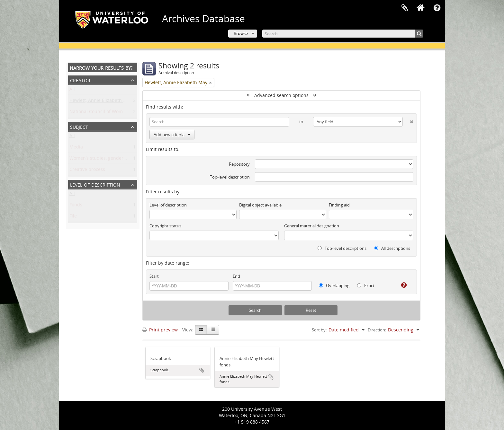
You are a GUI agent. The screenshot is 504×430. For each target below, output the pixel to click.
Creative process (87, 171)
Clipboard (405, 8)
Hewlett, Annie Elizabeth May (101, 102)
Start (154, 276)
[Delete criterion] (408, 120)
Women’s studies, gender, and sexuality (112, 159)
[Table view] (213, 330)
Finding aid (339, 205)
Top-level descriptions (342, 248)
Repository (239, 164)
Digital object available (260, 205)
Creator (80, 80)
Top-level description (230, 177)
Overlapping (334, 285)
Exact (366, 285)
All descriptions (392, 248)
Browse (241, 33)
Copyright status (165, 226)
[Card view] (201, 330)
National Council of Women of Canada (110, 113)
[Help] (401, 285)
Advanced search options (281, 95)
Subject (79, 126)
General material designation (312, 226)
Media (76, 148)
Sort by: (319, 330)
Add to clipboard (202, 371)
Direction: (377, 330)
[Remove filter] (211, 83)
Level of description (95, 184)
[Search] (343, 34)
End (236, 276)
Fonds (76, 206)
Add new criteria (172, 135)
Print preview (160, 330)
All (72, 90)
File (73, 217)
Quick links (437, 8)
